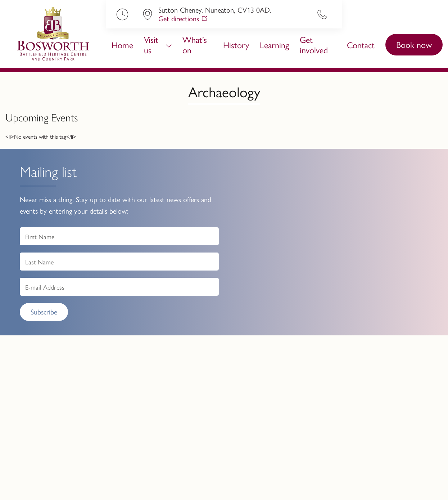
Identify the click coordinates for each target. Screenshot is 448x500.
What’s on (195, 44)
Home (122, 45)
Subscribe (44, 311)
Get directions (179, 19)
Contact (361, 45)
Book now (414, 44)
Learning (274, 45)
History (236, 45)
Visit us (151, 44)
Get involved (314, 44)
